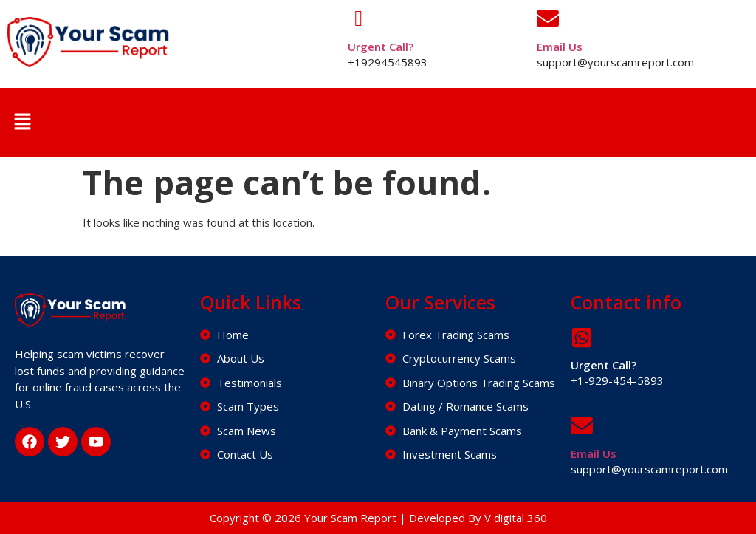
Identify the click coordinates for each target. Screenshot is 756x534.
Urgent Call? (381, 47)
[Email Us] (548, 18)
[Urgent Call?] (359, 18)
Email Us (560, 47)
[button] (22, 122)
